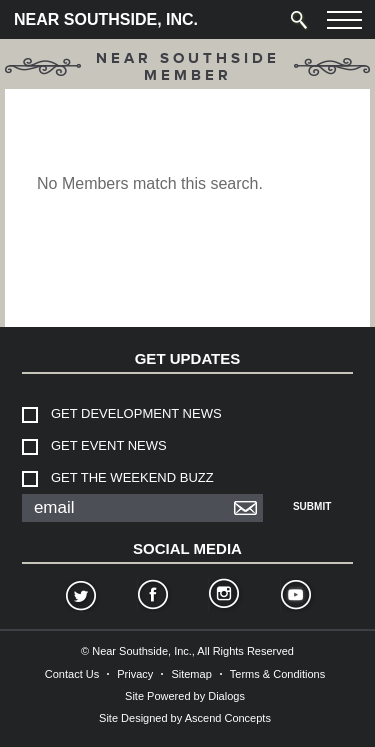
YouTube (295, 597)
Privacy (135, 674)
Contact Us (72, 674)
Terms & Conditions (277, 674)
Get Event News (109, 445)
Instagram (223, 597)
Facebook (152, 597)
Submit (312, 506)
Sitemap (191, 674)
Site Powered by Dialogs (185, 696)
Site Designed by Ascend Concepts (185, 718)
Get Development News (136, 413)
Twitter (80, 597)
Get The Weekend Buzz (132, 477)
